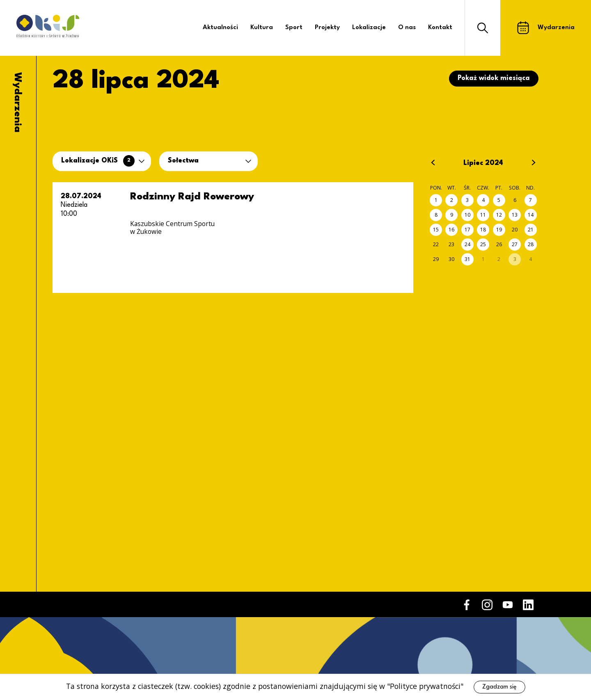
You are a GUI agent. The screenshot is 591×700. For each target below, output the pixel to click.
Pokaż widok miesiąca (494, 78)
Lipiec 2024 (483, 163)
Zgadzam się (499, 687)
